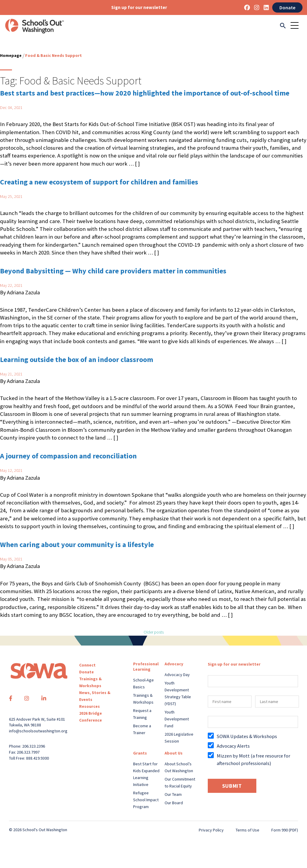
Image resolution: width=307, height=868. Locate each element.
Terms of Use (247, 830)
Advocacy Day (177, 675)
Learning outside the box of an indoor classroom (77, 359)
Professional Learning (146, 666)
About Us (174, 753)
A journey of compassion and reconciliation (68, 456)
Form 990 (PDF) (285, 830)
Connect (87, 665)
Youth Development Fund (177, 719)
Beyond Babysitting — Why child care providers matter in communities (113, 271)
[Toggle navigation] (297, 26)
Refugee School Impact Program (146, 800)
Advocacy (174, 664)
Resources (89, 706)
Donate (287, 7)
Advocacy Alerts (233, 746)
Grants (140, 753)
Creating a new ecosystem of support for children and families (99, 182)
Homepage (11, 55)
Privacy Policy (211, 830)
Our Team (173, 794)
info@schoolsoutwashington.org (38, 731)
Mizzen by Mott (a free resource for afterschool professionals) (253, 759)
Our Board (174, 803)
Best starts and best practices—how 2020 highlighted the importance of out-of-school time (145, 93)
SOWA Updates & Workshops (247, 736)
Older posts (154, 632)
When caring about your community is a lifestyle (77, 544)
